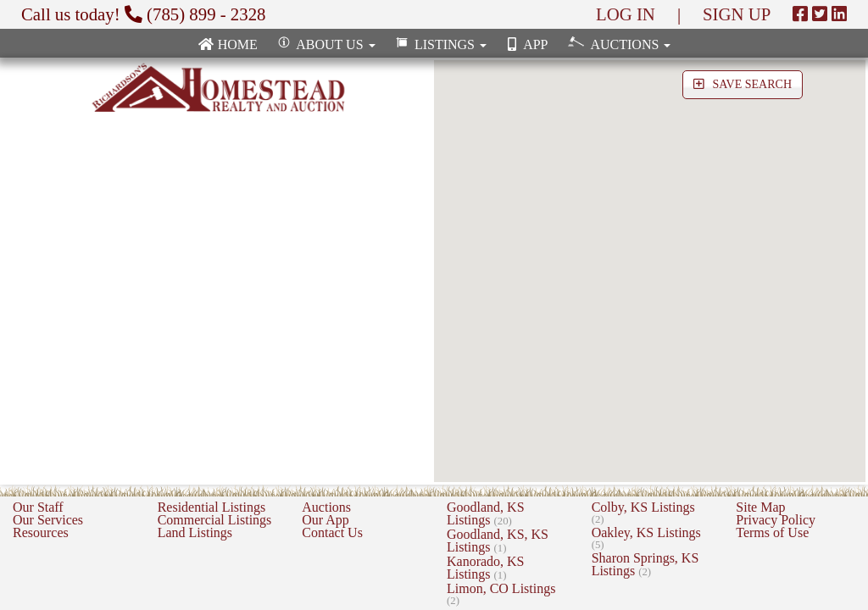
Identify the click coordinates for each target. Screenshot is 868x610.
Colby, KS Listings (643, 513)
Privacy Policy (776, 520)
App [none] (526, 44)
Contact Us (332, 532)
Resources (41, 532)
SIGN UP (737, 14)
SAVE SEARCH (743, 84)
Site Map (760, 507)
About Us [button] (325, 44)
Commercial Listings (215, 520)
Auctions (326, 507)
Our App (325, 520)
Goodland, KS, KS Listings (498, 541)
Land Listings (195, 532)
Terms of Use (772, 532)
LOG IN (626, 14)
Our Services (48, 520)
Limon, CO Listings (501, 594)
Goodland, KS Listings (486, 513)
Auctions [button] (618, 44)
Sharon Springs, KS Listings (645, 564)
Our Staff (38, 507)
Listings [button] (440, 44)
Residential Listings (212, 507)
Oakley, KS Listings (646, 538)
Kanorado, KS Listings (486, 568)
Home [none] (228, 44)
